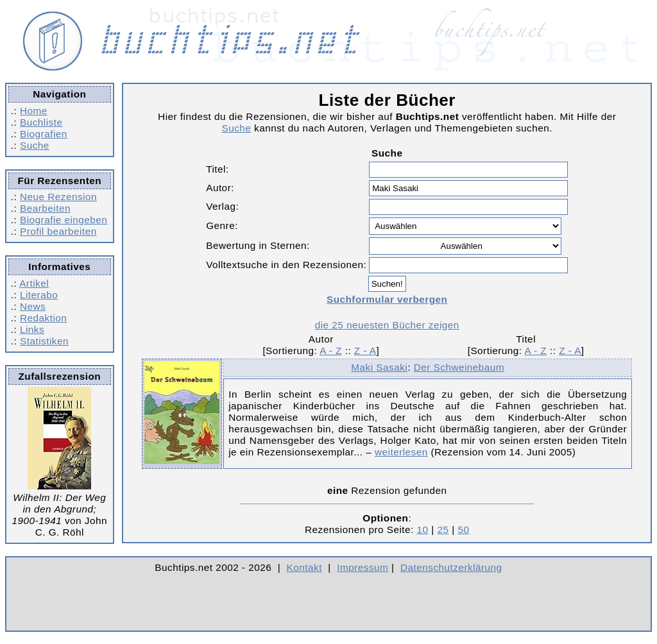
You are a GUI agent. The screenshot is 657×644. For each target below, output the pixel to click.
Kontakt (304, 567)
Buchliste (41, 122)
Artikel (34, 283)
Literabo (39, 295)
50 (463, 530)
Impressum (363, 567)
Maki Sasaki (379, 367)
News (33, 306)
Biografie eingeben (64, 220)
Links (32, 329)
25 (443, 530)
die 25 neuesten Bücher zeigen (387, 325)
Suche (35, 145)
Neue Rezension (58, 197)
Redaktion (43, 318)
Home (34, 111)
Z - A (365, 351)
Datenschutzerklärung (451, 567)
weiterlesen (401, 452)
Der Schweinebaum (459, 367)
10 (423, 530)
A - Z (331, 351)
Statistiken (44, 341)
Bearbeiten (45, 208)
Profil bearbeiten (58, 231)
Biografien (44, 134)
